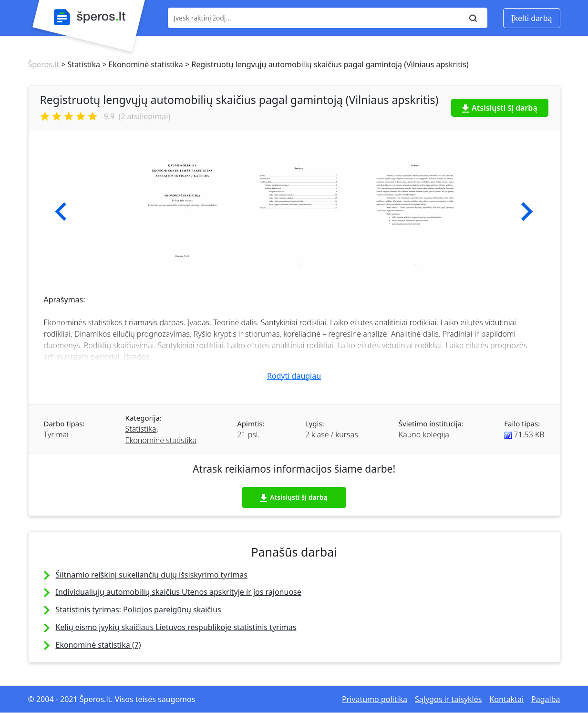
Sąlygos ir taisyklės (448, 699)
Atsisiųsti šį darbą (500, 108)
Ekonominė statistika (161, 440)
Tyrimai (56, 434)
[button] (61, 212)
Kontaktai (506, 699)
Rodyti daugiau (294, 376)
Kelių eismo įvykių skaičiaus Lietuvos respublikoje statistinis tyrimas (176, 627)
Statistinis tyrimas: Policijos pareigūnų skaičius (139, 610)
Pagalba (546, 699)
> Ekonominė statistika (142, 64)
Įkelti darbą (531, 18)
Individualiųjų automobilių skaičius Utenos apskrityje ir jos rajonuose (179, 592)
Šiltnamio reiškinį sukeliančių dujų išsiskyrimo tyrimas (152, 575)
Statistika (141, 429)
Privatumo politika (375, 699)
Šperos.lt (44, 64)
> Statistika (80, 64)
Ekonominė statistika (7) (98, 645)
